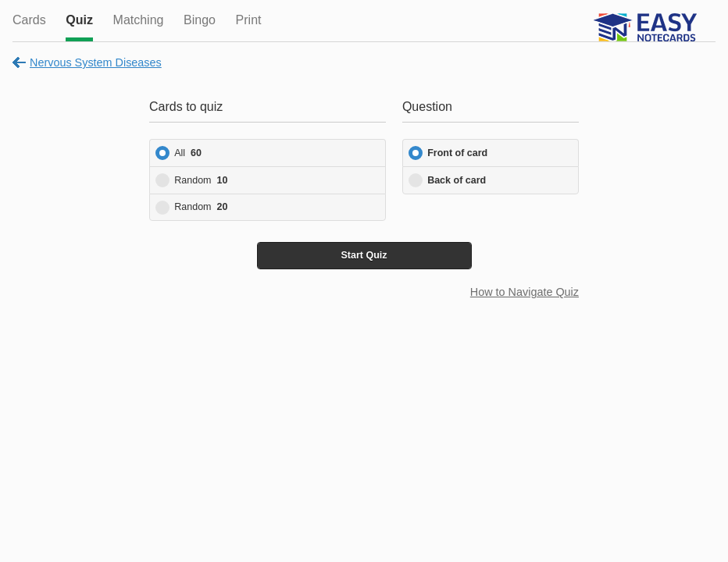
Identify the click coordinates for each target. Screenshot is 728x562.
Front (457, 153)
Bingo (200, 20)
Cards (29, 20)
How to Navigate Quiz (525, 292)
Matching (139, 20)
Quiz (79, 20)
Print (249, 20)
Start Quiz (364, 255)
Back (457, 180)
